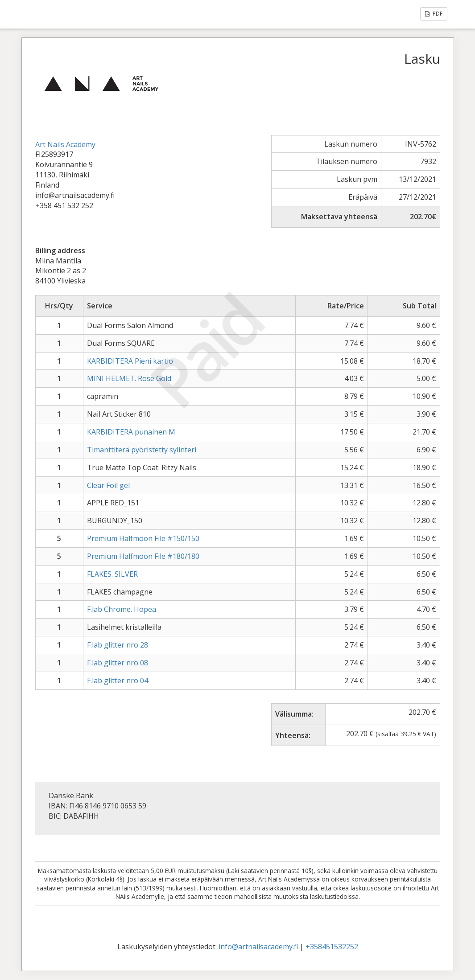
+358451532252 (332, 947)
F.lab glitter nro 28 (118, 645)
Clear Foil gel (108, 485)
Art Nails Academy (65, 144)
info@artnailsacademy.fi (258, 947)
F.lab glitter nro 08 (118, 663)
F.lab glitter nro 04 (118, 681)
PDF (434, 14)
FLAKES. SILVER (112, 574)
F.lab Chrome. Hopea (122, 609)
